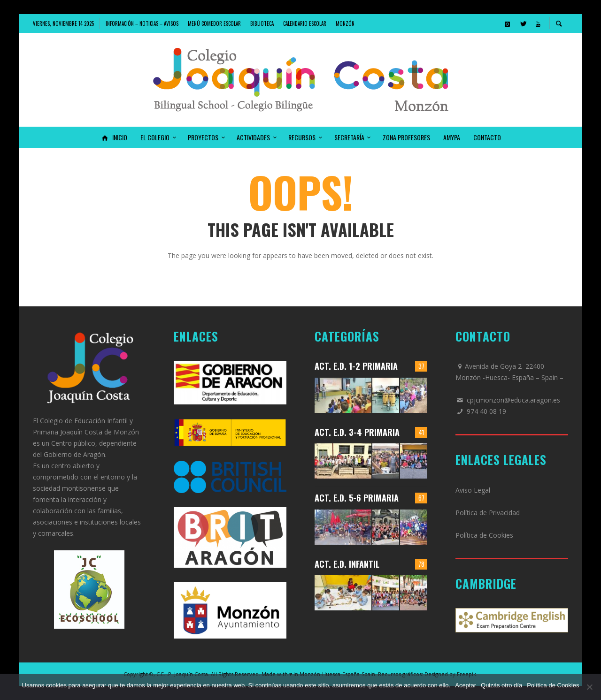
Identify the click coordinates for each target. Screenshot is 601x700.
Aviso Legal (473, 490)
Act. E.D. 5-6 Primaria (357, 498)
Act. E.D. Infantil (347, 564)
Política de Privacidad (488, 513)
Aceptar (466, 685)
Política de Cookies (484, 535)
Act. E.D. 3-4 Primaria (357, 432)
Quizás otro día (501, 685)
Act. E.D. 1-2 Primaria (356, 366)
